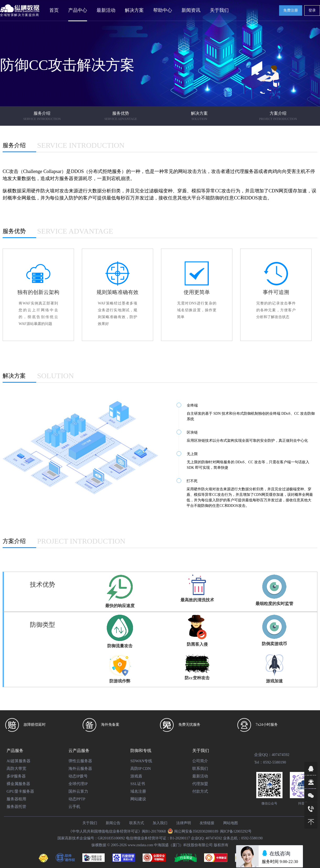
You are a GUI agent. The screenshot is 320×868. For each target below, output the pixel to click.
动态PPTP (77, 799)
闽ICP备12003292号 (236, 831)
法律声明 (184, 823)
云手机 (74, 807)
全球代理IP (78, 784)
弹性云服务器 (80, 761)
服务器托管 (16, 807)
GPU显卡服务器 (20, 791)
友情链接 (207, 823)
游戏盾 (136, 776)
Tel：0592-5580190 (270, 762)
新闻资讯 (191, 10)
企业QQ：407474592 (272, 755)
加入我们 (160, 823)
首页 (54, 10)
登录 (312, 10)
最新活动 (106, 10)
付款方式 (200, 791)
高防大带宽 (16, 769)
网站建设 (138, 799)
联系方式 (137, 823)
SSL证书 (138, 784)
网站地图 (231, 823)
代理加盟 (200, 784)
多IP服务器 (16, 776)
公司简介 (200, 761)
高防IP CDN (141, 769)
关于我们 (201, 751)
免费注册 (291, 10)
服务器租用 (16, 799)
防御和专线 (141, 751)
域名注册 (138, 791)
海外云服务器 (80, 769)
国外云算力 (78, 791)
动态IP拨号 (78, 776)
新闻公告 (113, 823)
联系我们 (200, 769)
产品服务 (15, 751)
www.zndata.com (140, 845)
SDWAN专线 (141, 761)
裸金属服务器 (18, 784)
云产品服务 (79, 751)
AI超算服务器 (18, 761)
